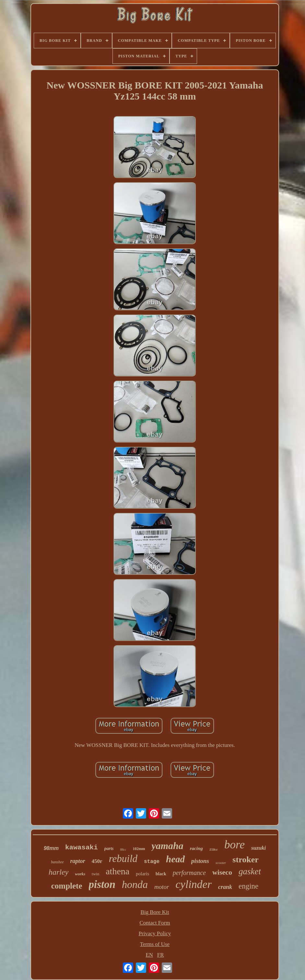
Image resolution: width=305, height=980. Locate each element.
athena (117, 871)
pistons (200, 861)
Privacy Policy (155, 933)
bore (235, 845)
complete (67, 886)
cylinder (194, 884)
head (175, 859)
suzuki (258, 848)
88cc (123, 850)
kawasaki (82, 848)
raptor (78, 861)
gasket (250, 871)
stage (152, 862)
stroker (245, 860)
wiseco (222, 872)
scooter (221, 863)
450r (97, 861)
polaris (142, 874)
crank (225, 887)
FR (161, 955)
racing (196, 848)
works (80, 874)
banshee (57, 862)
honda (135, 884)
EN (149, 955)
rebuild (123, 859)
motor (162, 887)
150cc (214, 849)
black (161, 874)
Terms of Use (155, 944)
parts (109, 849)
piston (102, 884)
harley (59, 872)
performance (189, 873)
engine (248, 886)
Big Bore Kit (155, 912)
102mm (139, 849)
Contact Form (155, 923)
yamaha (167, 846)
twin (95, 874)
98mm (51, 848)
